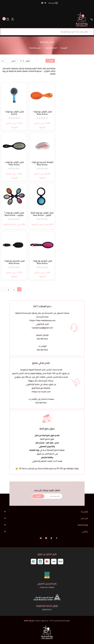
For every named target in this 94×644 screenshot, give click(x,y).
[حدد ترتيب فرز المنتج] (9, 61)
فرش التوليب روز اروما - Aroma (14, 113)
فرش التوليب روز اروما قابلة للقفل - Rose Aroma (42, 214)
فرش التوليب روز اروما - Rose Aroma (42, 113)
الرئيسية (64, 48)
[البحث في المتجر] (47, 32)
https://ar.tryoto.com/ (41, 392)
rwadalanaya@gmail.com (42, 328)
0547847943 (42, 339)
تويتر (51, 538)
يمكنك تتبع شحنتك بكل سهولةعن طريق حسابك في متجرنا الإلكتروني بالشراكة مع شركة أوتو (41, 384)
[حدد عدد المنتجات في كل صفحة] (22, 61)
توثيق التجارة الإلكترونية (47, 606)
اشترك (38, 496)
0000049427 (47, 610)
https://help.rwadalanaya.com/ (42, 320)
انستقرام (46, 538)
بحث (91, 32)
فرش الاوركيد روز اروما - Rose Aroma (42, 262)
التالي (3, 289)
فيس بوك (57, 538)
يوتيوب (41, 538)
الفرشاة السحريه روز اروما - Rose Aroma (42, 163)
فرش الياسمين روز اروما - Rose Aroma (14, 262)
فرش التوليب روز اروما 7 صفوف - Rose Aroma (14, 214)
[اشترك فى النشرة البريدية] (47, 496)
